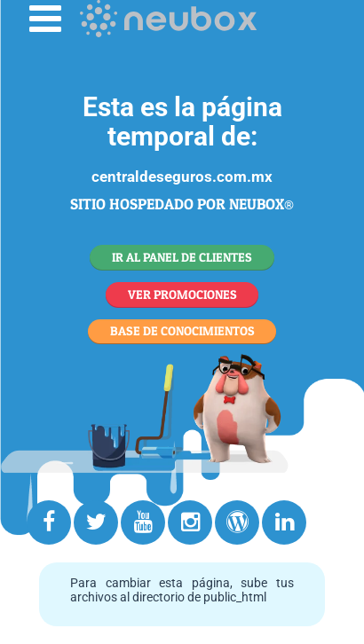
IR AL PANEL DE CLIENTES (182, 257)
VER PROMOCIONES (182, 294)
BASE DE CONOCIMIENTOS (182, 330)
